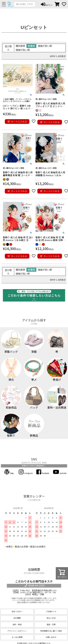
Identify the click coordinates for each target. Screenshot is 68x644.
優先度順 (20, 46)
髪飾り (11, 425)
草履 (34, 341)
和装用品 (11, 397)
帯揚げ (57, 369)
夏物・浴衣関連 (57, 397)
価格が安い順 (45, 46)
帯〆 (34, 369)
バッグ (34, 397)
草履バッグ (11, 341)
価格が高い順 (23, 50)
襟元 (11, 369)
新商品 (34, 425)
